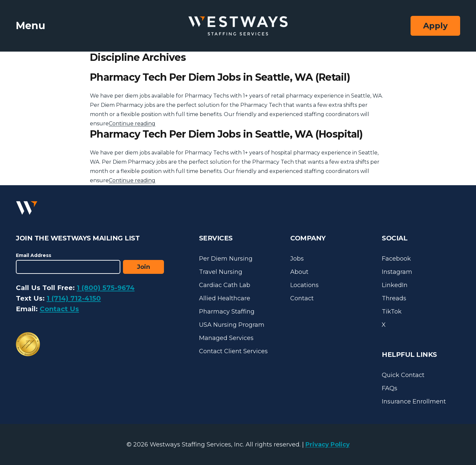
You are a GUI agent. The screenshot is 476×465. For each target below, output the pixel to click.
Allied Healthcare (225, 298)
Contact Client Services (233, 351)
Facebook (396, 259)
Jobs (297, 259)
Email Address (34, 255)
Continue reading (132, 124)
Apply (435, 26)
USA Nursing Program (232, 325)
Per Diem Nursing (226, 259)
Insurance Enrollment (414, 402)
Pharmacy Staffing (227, 312)
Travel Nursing (221, 272)
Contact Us (59, 309)
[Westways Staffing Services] (238, 26)
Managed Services (226, 338)
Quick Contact (403, 375)
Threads (394, 298)
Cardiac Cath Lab (225, 285)
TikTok (392, 312)
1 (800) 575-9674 (106, 288)
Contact (302, 298)
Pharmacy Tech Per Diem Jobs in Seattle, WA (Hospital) (226, 134)
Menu (31, 26)
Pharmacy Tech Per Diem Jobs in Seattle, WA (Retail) (220, 77)
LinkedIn (395, 285)
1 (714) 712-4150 (74, 298)
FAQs (390, 388)
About (299, 272)
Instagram (397, 272)
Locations (304, 285)
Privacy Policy (328, 444)
